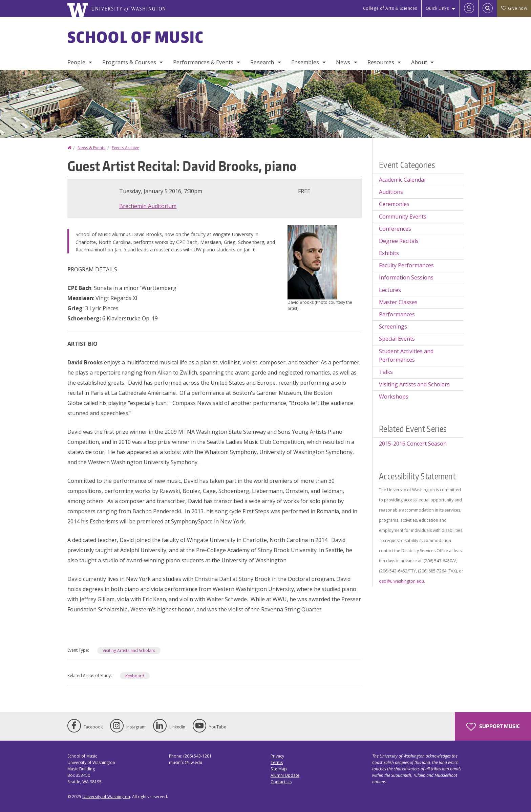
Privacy (277, 756)
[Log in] (469, 8)
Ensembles (305, 62)
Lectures (390, 290)
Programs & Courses (129, 62)
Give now (514, 8)
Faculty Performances (406, 265)
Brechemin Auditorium (148, 206)
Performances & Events (203, 62)
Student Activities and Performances (406, 356)
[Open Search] (488, 8)
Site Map (279, 769)
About (419, 62)
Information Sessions (406, 277)
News (343, 62)
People (76, 62)
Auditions (391, 192)
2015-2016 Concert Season (413, 444)
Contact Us (281, 782)
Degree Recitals (399, 241)
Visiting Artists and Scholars (129, 650)
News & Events (91, 148)
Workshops (394, 397)
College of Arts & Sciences (390, 8)
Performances (397, 314)
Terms (277, 762)
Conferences (395, 229)
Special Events (397, 339)
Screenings (393, 326)
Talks (386, 372)
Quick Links (437, 8)
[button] (312, 262)
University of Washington (106, 797)
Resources (381, 62)
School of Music (136, 37)
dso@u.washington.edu (401, 581)
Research (262, 62)
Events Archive (125, 148)
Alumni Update (285, 775)
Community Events (403, 217)
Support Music (493, 727)
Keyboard (135, 676)
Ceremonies (394, 204)
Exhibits (389, 253)
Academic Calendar (403, 180)
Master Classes (398, 302)
